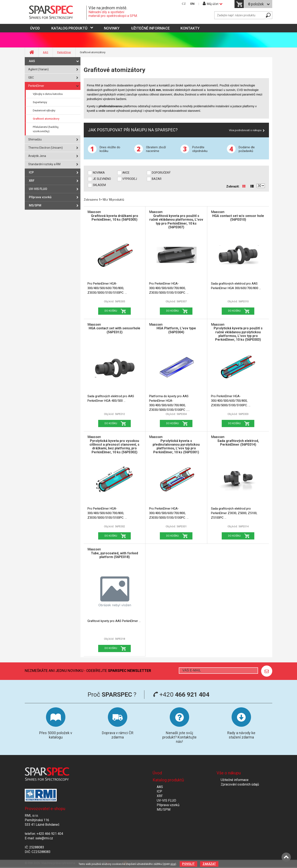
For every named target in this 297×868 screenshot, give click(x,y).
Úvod (157, 773)
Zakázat (209, 864)
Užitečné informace (150, 28)
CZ (184, 4)
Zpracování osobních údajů (240, 784)
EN (192, 4)
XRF (32, 181)
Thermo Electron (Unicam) (45, 148)
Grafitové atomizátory (46, 119)
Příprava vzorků (40, 197)
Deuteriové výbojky (44, 110)
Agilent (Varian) (38, 69)
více (173, 864)
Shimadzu (35, 139)
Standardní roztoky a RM (44, 164)
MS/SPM (35, 205)
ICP (31, 172)
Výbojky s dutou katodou (48, 94)
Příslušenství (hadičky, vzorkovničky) (46, 129)
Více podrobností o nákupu (245, 130)
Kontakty (190, 28)
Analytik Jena (37, 156)
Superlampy (40, 102)
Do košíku (111, 311)
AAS (46, 52)
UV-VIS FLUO (38, 189)
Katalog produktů (69, 28)
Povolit (188, 864)
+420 (181, 694)
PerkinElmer (64, 52)
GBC (31, 78)
